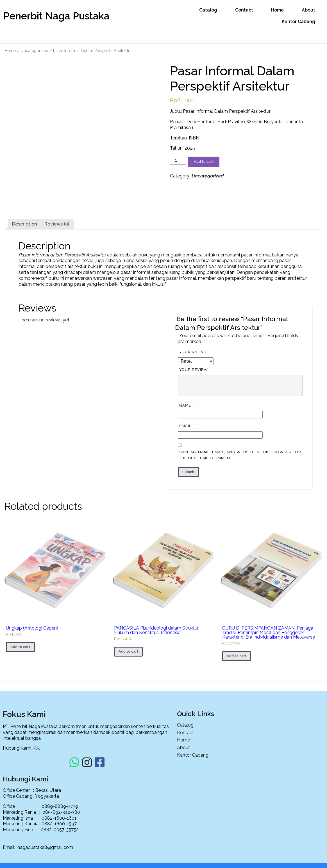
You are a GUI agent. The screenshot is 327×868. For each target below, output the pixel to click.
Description (25, 274)
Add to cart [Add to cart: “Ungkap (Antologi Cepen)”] (20, 697)
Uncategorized (34, 50)
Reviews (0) (57, 274)
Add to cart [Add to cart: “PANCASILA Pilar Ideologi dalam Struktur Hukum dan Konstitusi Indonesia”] (129, 702)
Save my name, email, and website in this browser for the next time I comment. (240, 505)
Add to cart (204, 161)
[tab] (25, 275)
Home (10, 50)
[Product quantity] (178, 160)
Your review (196, 420)
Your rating (196, 402)
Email (188, 476)
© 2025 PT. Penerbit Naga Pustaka (163, 859)
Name (188, 456)
